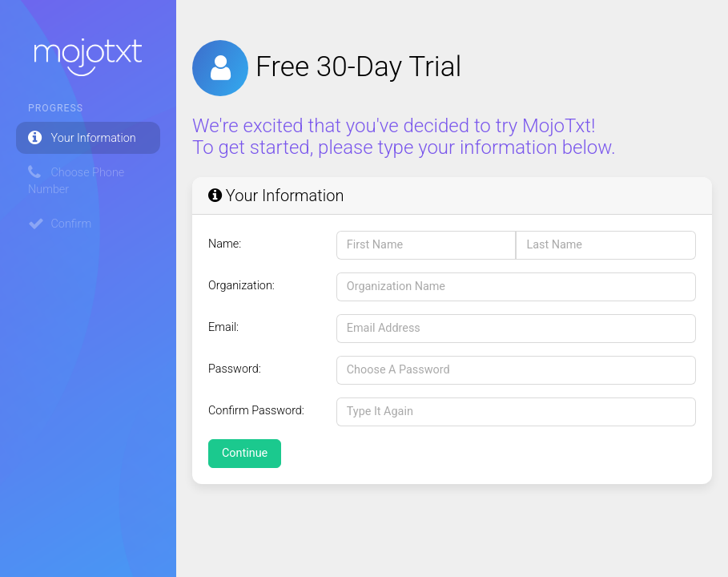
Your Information (82, 138)
